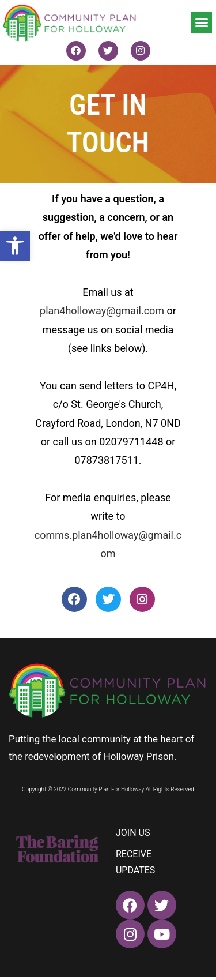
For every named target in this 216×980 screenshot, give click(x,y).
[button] (15, 246)
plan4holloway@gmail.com (102, 311)
